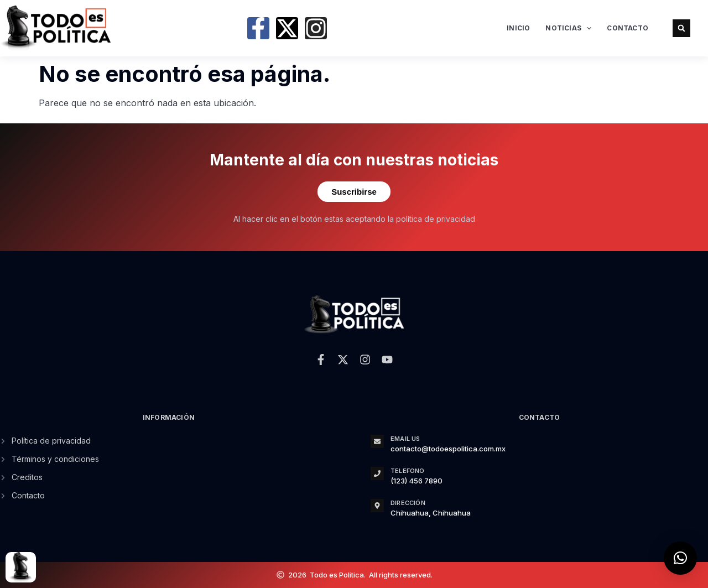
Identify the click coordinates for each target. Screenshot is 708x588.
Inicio (518, 28)
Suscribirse (354, 192)
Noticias (568, 28)
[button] (681, 28)
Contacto (628, 28)
